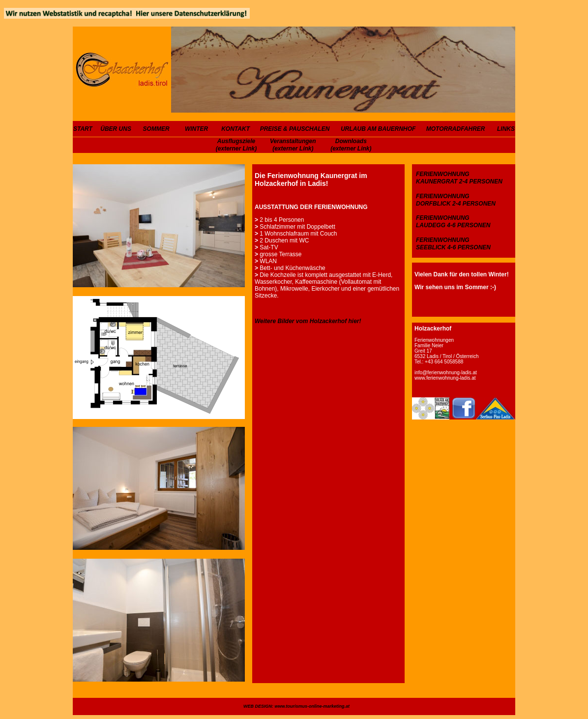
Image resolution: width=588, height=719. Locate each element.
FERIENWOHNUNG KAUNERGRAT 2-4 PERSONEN (459, 178)
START (83, 129)
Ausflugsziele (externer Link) (236, 145)
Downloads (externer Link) (351, 145)
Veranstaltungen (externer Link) (293, 145)
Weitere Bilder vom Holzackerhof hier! (308, 321)
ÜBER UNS (116, 129)
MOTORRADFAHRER (456, 129)
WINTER (196, 129)
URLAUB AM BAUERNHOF (378, 129)
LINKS (506, 129)
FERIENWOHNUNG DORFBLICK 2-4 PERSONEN (456, 200)
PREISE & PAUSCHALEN (295, 129)
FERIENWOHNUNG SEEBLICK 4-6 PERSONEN (453, 244)
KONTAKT (235, 129)
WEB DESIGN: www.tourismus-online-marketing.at (296, 706)
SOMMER (156, 129)
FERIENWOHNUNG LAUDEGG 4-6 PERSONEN (453, 222)
